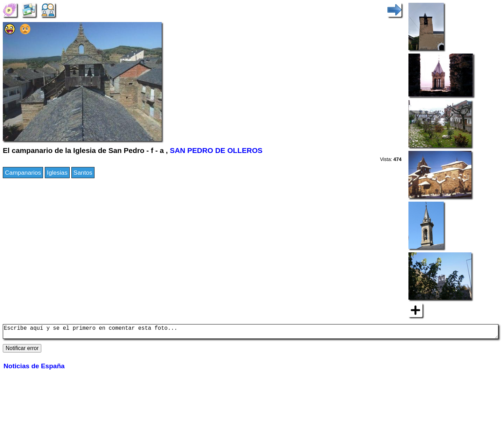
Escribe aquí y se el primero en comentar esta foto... (251, 333)
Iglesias (57, 173)
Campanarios (23, 173)
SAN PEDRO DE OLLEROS (216, 150)
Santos (83, 173)
